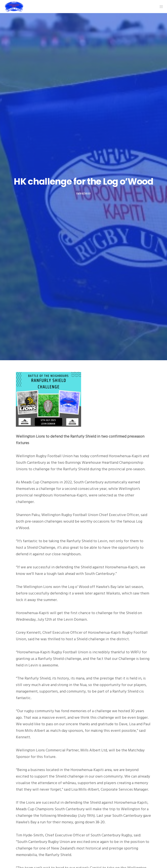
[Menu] (160, 7)
